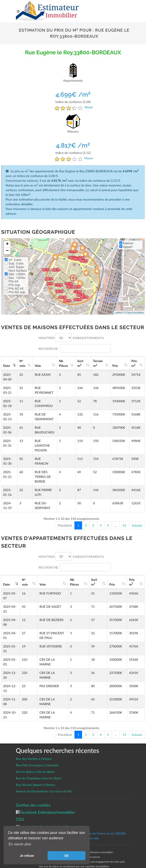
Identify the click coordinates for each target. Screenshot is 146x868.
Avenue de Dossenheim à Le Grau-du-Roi (44, 786)
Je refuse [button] (27, 856)
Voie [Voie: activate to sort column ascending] (38, 366)
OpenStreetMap (135, 313)
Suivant (137, 521)
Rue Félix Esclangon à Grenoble (37, 760)
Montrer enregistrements (71, 338)
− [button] (7, 251)
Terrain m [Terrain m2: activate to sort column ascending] (100, 363)
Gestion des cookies (33, 800)
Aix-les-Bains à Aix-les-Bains (35, 767)
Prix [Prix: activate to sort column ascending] (117, 366)
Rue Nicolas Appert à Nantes (36, 780)
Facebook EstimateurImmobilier (47, 808)
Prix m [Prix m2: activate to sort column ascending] (135, 363)
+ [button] (7, 244)
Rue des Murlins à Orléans (34, 754)
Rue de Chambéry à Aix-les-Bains (39, 773)
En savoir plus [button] (20, 844)
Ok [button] (66, 856)
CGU (20, 814)
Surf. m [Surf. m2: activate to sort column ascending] (83, 363)
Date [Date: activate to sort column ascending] (7, 366)
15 (124, 521)
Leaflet (118, 313)
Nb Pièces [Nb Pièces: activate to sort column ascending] (67, 363)
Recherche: (75, 348)
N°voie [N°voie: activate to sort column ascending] (23, 363)
